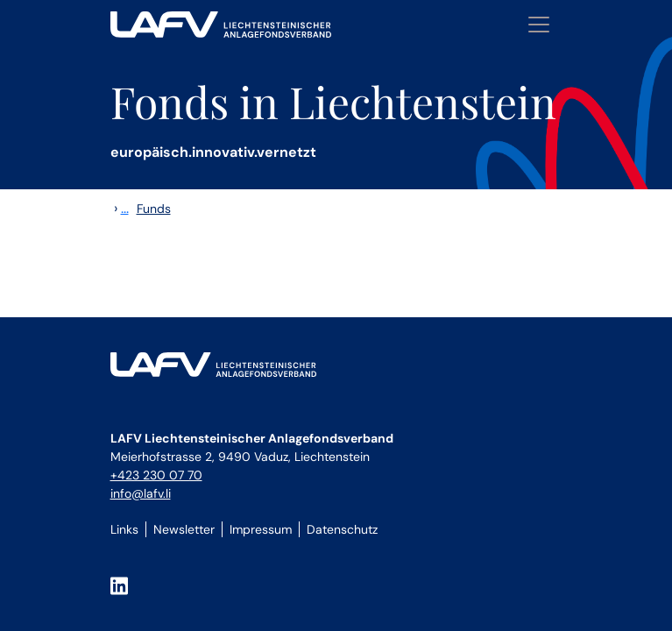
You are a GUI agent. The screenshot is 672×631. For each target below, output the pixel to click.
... (125, 208)
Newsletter (184, 529)
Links (124, 529)
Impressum (261, 529)
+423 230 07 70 (156, 475)
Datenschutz (342, 529)
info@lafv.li (141, 493)
